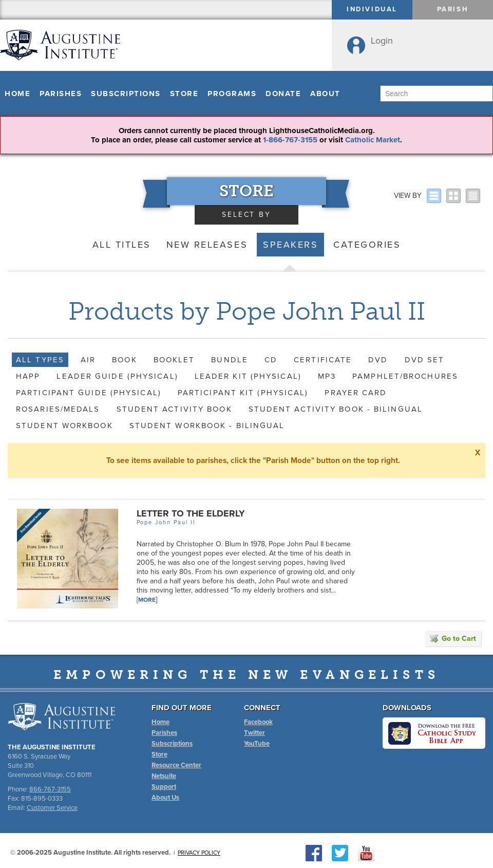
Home (17, 94)
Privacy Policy (199, 853)
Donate (283, 94)
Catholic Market (373, 140)
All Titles (122, 245)
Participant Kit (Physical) (243, 393)
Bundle (230, 360)
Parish (453, 9)
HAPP (28, 376)
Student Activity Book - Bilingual (336, 409)
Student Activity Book (174, 409)
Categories (367, 245)
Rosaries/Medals (58, 409)
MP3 (327, 376)
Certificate (323, 360)
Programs (232, 94)
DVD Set (425, 360)
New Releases (207, 245)
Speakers (290, 245)
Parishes (61, 94)
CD (271, 360)
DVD (378, 360)
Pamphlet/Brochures (405, 376)
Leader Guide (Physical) (117, 376)
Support (164, 787)
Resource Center (176, 765)
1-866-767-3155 (290, 140)
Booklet (174, 360)
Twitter (254, 733)
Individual (372, 9)
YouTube (257, 744)
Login (382, 41)
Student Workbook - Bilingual (207, 426)
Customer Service (52, 808)
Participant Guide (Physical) (89, 393)
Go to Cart (453, 639)
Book (124, 360)
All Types (40, 360)
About (325, 94)
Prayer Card (356, 393)
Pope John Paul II (166, 522)
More (147, 600)
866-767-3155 (50, 789)
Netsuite (164, 776)
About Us (165, 798)
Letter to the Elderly (191, 513)
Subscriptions (126, 94)
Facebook (258, 722)
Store (184, 94)
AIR (88, 360)
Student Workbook (64, 426)
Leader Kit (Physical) (248, 376)
